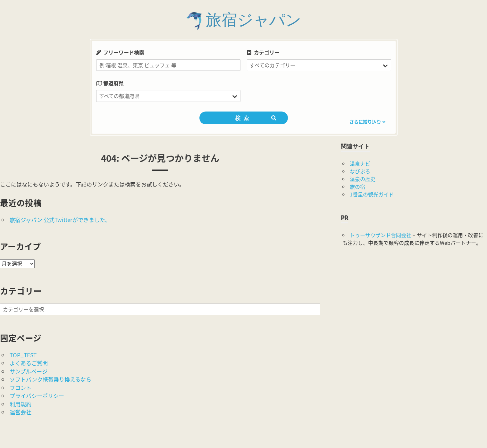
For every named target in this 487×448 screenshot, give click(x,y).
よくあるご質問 (29, 363)
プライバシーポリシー (37, 396)
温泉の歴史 (363, 179)
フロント (21, 388)
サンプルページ (29, 371)
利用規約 (21, 404)
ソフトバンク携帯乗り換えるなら (50, 379)
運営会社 (21, 412)
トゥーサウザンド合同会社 (381, 235)
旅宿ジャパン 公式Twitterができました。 (60, 220)
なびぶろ (360, 171)
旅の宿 (357, 187)
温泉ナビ (360, 163)
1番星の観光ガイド (372, 194)
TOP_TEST (23, 355)
